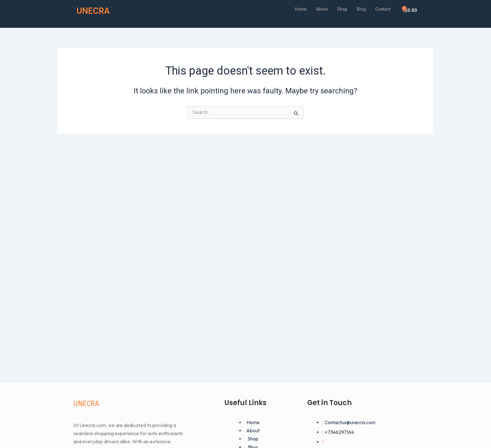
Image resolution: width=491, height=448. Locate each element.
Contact (382, 9)
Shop (339, 9)
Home (294, 9)
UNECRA (95, 10)
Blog (359, 9)
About (317, 9)
